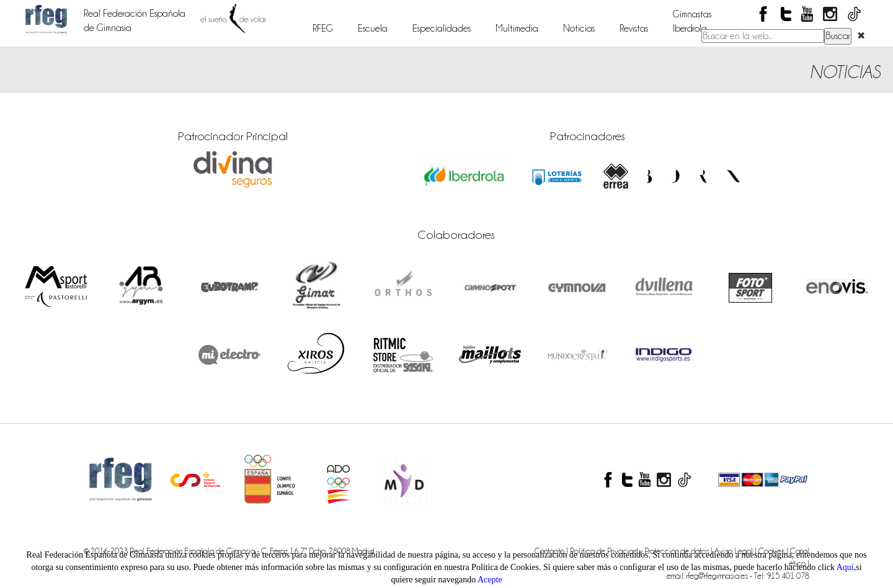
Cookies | (774, 551)
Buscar (838, 36)
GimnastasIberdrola (692, 21)
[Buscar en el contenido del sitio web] (763, 36)
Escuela (373, 29)
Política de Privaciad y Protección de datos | (642, 551)
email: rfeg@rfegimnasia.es (708, 576)
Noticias (579, 29)
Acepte (490, 580)
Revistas (634, 29)
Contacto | (552, 551)
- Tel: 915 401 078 (780, 576)
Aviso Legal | (736, 551)
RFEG (323, 29)
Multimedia (517, 29)
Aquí (845, 567)
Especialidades (442, 29)
